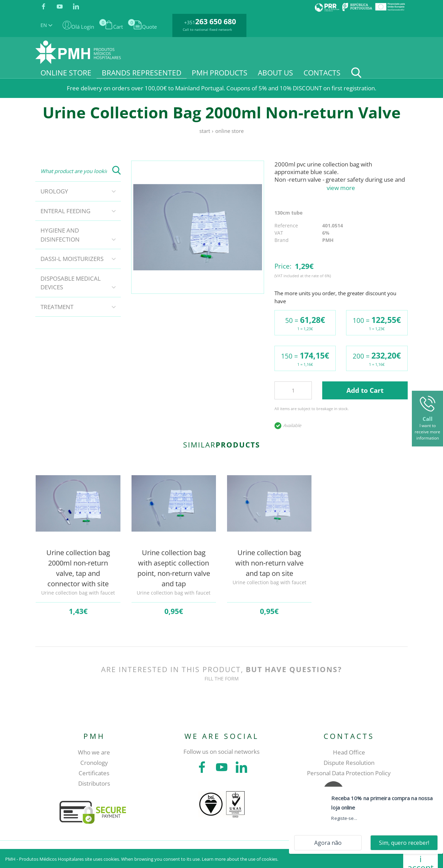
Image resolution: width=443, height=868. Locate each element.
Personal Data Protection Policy (349, 773)
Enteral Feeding (65, 211)
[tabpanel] (198, 227)
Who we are (94, 752)
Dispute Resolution (349, 763)
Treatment (57, 307)
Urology (54, 191)
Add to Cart (365, 390)
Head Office (349, 752)
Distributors (94, 783)
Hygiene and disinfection (60, 235)
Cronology (94, 763)
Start (205, 131)
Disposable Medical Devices (71, 283)
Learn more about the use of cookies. (240, 859)
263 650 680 (216, 21)
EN (46, 25)
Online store (229, 131)
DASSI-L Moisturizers (72, 259)
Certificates (94, 773)
